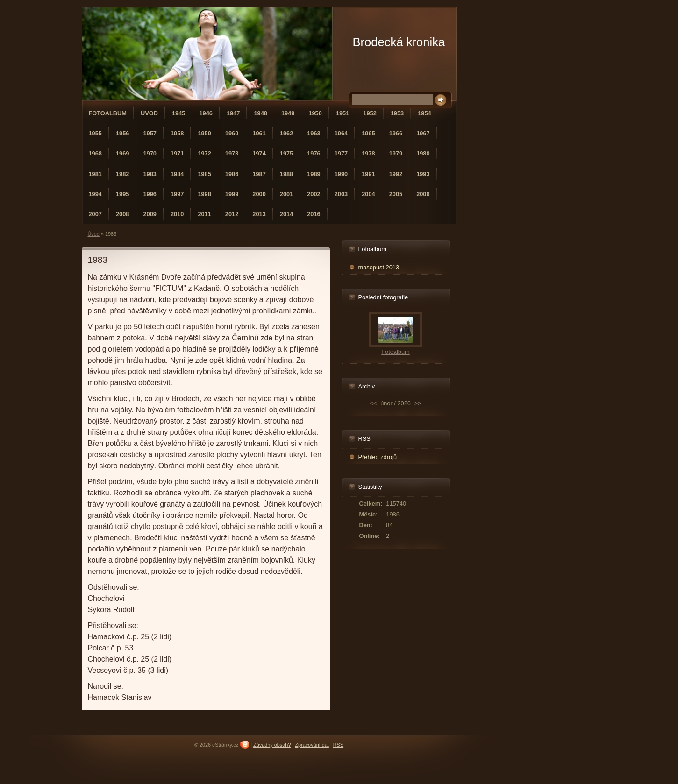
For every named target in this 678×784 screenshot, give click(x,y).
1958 (177, 133)
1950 (315, 113)
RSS (338, 745)
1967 (423, 133)
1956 (122, 133)
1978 (368, 153)
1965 (368, 133)
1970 (150, 153)
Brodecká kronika (399, 42)
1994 (95, 194)
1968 (95, 153)
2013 (259, 214)
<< (373, 403)
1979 (396, 153)
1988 (286, 174)
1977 (341, 153)
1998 (204, 194)
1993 (423, 174)
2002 (314, 194)
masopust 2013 (379, 267)
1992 (396, 174)
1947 (233, 113)
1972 (204, 153)
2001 (286, 194)
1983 (150, 174)
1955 (95, 133)
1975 (286, 153)
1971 (177, 153)
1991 (368, 174)
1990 (341, 174)
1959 (204, 133)
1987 (259, 174)
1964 (341, 133)
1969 (122, 153)
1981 (95, 174)
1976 (314, 153)
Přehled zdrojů (378, 457)
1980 (423, 153)
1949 (288, 113)
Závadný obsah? (272, 745)
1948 (260, 113)
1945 (178, 113)
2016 (314, 214)
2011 (204, 214)
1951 (343, 113)
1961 (259, 133)
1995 (122, 194)
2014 (286, 214)
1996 (150, 194)
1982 (122, 174)
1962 (286, 133)
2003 (341, 194)
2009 (150, 214)
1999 (232, 194)
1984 (177, 174)
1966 (396, 133)
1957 (150, 133)
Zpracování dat (312, 745)
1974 (259, 153)
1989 (314, 174)
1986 (232, 174)
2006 (423, 194)
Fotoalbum (108, 113)
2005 (396, 194)
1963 (314, 133)
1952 (370, 113)
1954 (424, 113)
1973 (232, 153)
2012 (232, 214)
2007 (95, 214)
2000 (259, 194)
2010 (177, 214)
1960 (232, 133)
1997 (177, 194)
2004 (368, 194)
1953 (397, 113)
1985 (204, 174)
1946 (206, 113)
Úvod (149, 113)
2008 (122, 214)
